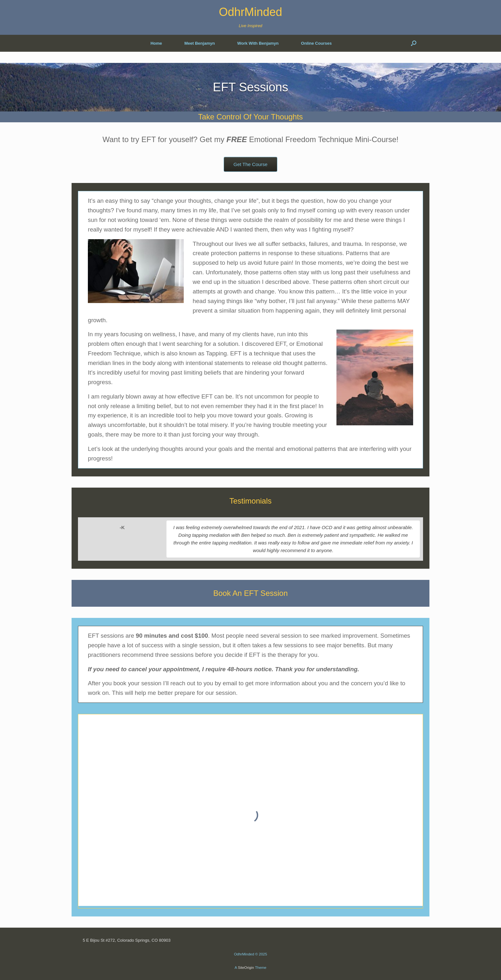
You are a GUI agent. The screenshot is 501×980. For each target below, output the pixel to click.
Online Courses (316, 43)
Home (156, 43)
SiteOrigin (246, 968)
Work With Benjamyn (258, 43)
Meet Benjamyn (200, 43)
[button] (414, 43)
